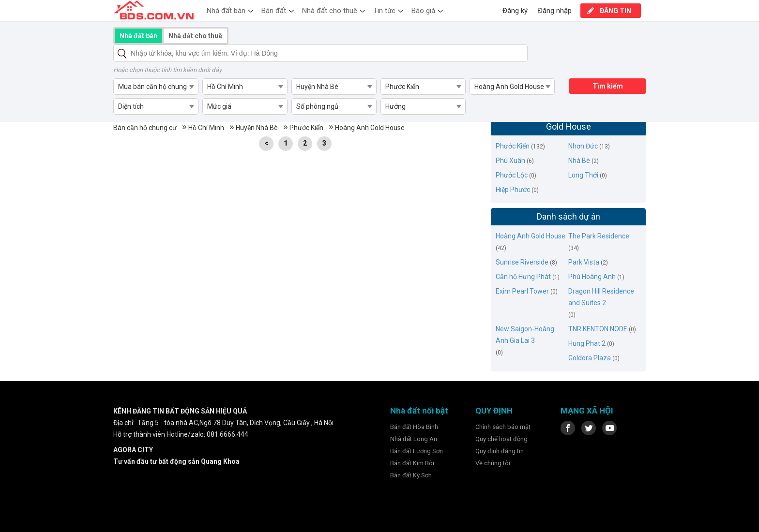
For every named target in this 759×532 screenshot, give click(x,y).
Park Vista (584, 262)
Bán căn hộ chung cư (145, 128)
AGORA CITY (133, 450)
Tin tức (384, 11)
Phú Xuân (510, 161)
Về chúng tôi (493, 463)
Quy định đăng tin (500, 451)
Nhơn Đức (583, 146)
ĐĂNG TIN (615, 11)
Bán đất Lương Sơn (417, 451)
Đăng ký (515, 11)
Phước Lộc (512, 175)
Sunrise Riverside (522, 262)
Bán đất (274, 11)
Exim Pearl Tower (522, 291)
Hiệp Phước (513, 190)
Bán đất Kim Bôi (412, 463)
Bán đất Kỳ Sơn (411, 475)
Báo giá (423, 11)
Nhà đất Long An (414, 439)
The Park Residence (599, 236)
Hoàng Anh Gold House (370, 128)
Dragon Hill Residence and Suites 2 (601, 297)
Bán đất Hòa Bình (414, 427)
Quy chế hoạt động (501, 439)
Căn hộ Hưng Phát (523, 277)
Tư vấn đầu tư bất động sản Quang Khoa (176, 461)
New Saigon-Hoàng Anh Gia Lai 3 (525, 335)
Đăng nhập (555, 11)
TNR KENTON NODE (598, 329)
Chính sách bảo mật (503, 427)
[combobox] (156, 87)
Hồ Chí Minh (206, 128)
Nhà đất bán (226, 11)
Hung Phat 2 (587, 343)
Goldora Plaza (590, 358)
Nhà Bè (579, 161)
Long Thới (583, 175)
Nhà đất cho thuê (330, 11)
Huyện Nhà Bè (257, 128)
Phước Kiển (306, 128)
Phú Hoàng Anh (592, 277)
